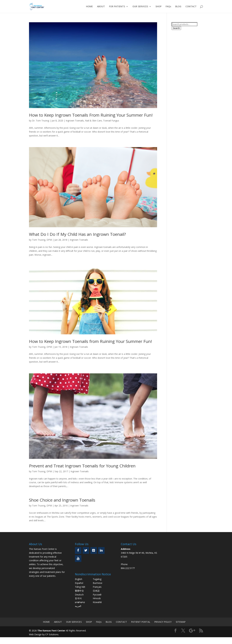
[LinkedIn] (101, 550)
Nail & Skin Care (93, 121)
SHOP (158, 7)
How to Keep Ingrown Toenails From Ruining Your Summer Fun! (91, 115)
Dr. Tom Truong (41, 121)
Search (176, 28)
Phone (124, 564)
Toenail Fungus (111, 121)
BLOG (178, 7)
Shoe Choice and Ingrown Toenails (62, 500)
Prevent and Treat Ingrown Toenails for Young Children (82, 466)
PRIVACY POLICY (163, 622)
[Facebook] (78, 550)
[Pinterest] (94, 550)
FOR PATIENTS (117, 7)
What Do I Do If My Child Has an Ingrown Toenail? (77, 234)
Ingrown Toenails (75, 121)
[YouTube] (78, 559)
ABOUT (101, 7)
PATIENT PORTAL (141, 622)
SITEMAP (181, 622)
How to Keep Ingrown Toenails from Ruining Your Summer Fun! (90, 341)
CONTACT (191, 7)
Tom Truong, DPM (42, 240)
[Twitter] (86, 550)
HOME (89, 7)
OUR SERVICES (140, 7)
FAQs (168, 7)
